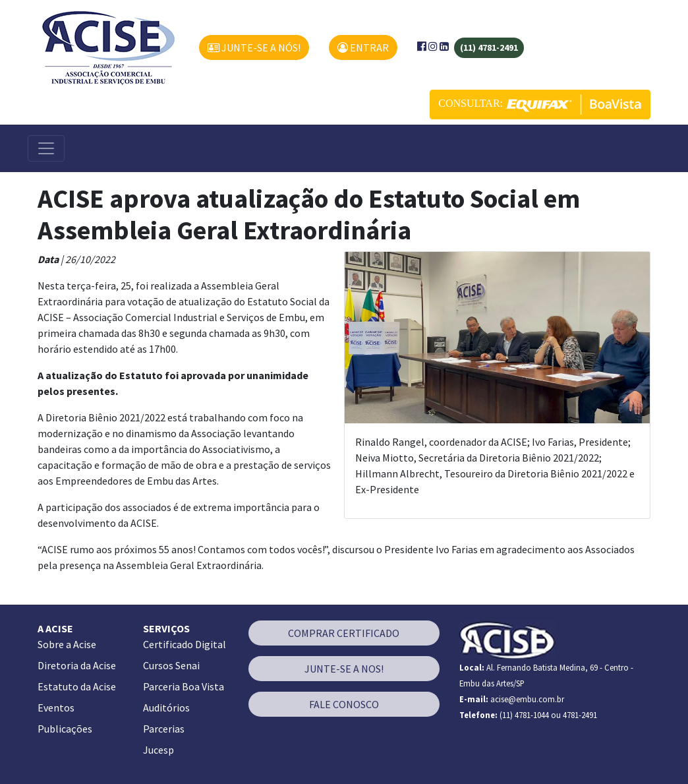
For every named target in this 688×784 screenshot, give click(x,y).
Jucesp (158, 750)
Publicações (65, 729)
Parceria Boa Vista (184, 686)
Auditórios (166, 708)
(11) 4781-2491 (489, 47)
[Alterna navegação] (46, 148)
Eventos (56, 708)
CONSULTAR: (540, 105)
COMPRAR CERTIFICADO (344, 633)
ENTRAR (363, 47)
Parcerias (164, 729)
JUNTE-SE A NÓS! (254, 47)
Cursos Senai (171, 665)
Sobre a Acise (67, 644)
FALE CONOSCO (344, 704)
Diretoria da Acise (77, 665)
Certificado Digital (185, 644)
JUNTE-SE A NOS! (344, 669)
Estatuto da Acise (77, 686)
